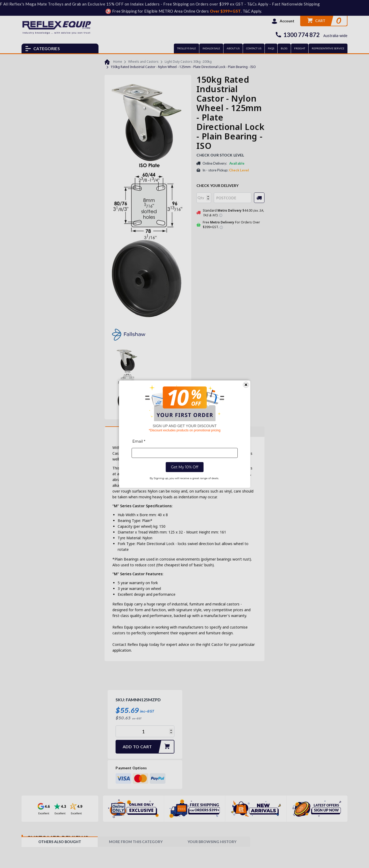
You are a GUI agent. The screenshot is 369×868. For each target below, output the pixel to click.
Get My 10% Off (184, 467)
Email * (139, 441)
